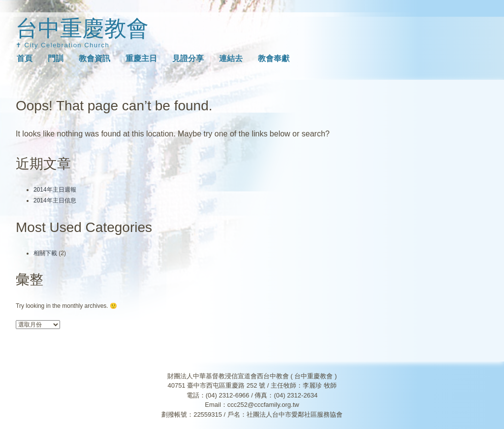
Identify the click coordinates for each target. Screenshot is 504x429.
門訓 (56, 58)
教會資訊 (94, 58)
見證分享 (188, 58)
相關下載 (45, 253)
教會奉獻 (274, 58)
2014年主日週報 (55, 190)
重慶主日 (141, 58)
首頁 (25, 58)
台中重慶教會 (82, 28)
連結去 (231, 58)
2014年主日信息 (55, 200)
